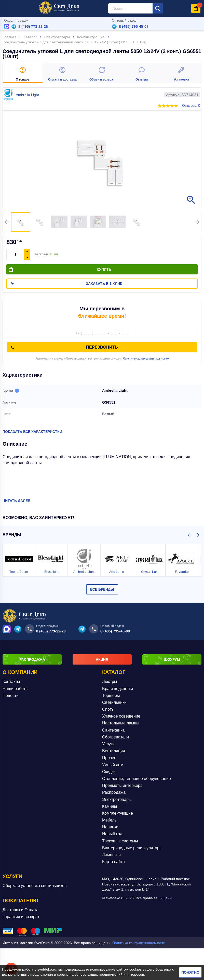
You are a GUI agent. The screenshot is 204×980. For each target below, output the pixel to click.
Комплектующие (118, 813)
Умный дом (113, 765)
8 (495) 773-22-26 (33, 27)
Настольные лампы (121, 723)
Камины (110, 806)
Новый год (112, 834)
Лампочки (111, 855)
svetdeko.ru (47, 969)
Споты (108, 709)
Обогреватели (115, 737)
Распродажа (114, 792)
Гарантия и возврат (21, 917)
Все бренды (102, 589)
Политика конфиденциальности (139, 943)
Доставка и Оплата (21, 910)
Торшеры (111, 696)
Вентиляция (114, 751)
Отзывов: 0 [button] (191, 105)
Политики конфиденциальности (146, 359)
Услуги (108, 744)
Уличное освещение (121, 716)
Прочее (109, 758)
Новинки (110, 827)
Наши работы (16, 689)
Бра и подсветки (118, 689)
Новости (11, 696)
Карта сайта (113, 862)
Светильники (114, 702)
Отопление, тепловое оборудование (137, 779)
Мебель (109, 820)
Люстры (110, 681)
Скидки (109, 772)
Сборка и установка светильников (35, 886)
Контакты (11, 681)
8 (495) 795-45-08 (134, 27)
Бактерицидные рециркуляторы (132, 848)
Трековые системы (120, 841)
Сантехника (113, 730)
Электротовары (117, 799)
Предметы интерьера (122, 785)
